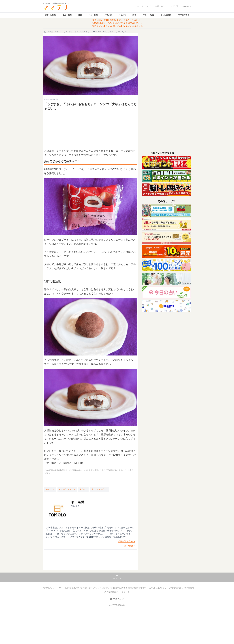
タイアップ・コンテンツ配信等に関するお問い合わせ (115, 588)
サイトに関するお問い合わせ (73, 588)
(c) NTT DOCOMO (117, 605)
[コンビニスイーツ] (67, 489)
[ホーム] (46, 32)
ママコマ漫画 (184, 15)
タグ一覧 (126, 592)
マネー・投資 (148, 15)
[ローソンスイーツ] (100, 489)
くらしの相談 (166, 15)
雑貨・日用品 (50, 15)
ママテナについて (49, 588)
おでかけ (108, 15)
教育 (134, 15)
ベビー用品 (93, 15)
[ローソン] (50, 489)
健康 (80, 15)
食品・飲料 (67, 15)
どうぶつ (122, 15)
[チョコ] (83, 489)
